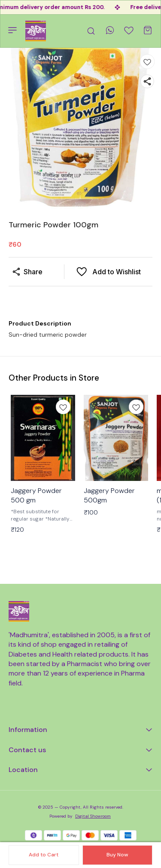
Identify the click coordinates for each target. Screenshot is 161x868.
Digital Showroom (93, 816)
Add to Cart (44, 855)
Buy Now (117, 855)
